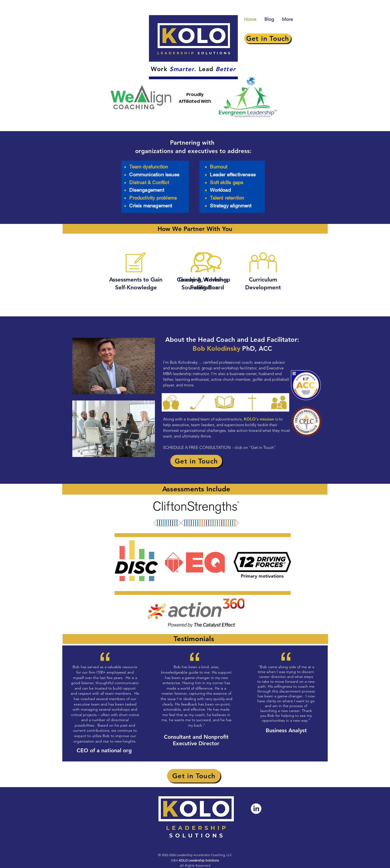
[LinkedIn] (256, 809)
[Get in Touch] (268, 38)
